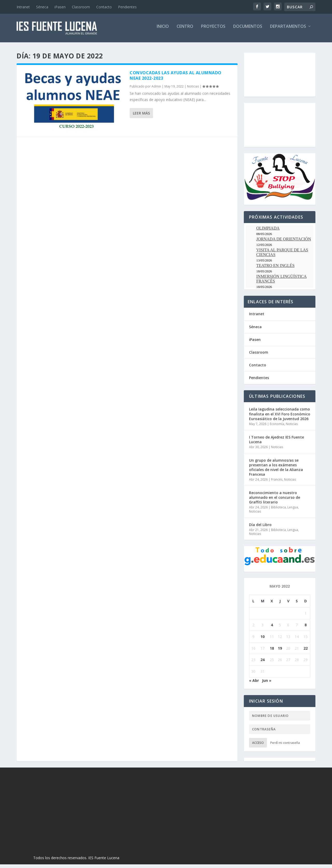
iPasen (60, 7)
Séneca (42, 7)
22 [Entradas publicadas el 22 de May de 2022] (306, 652)
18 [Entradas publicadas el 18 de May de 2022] (272, 652)
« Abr (254, 684)
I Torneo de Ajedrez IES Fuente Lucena (276, 443)
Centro (185, 30)
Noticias (193, 90)
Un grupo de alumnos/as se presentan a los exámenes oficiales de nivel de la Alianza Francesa (276, 471)
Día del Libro (260, 528)
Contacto (104, 7)
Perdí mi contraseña (285, 746)
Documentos (248, 30)
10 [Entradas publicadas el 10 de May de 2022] (262, 640)
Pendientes (127, 7)
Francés (277, 483)
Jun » (267, 684)
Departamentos (288, 30)
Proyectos (213, 30)
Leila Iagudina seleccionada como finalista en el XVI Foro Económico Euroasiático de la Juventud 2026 (280, 417)
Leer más (141, 117)
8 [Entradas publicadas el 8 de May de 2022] (306, 628)
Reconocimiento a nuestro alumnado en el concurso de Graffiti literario (275, 501)
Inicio (163, 30)
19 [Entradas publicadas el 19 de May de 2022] (280, 652)
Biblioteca (278, 511)
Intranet (23, 7)
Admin (156, 90)
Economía (277, 428)
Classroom (81, 7)
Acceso (258, 746)
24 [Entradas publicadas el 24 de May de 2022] (262, 663)
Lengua (293, 511)
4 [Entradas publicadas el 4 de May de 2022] (272, 628)
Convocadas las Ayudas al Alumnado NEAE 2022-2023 (176, 79)
